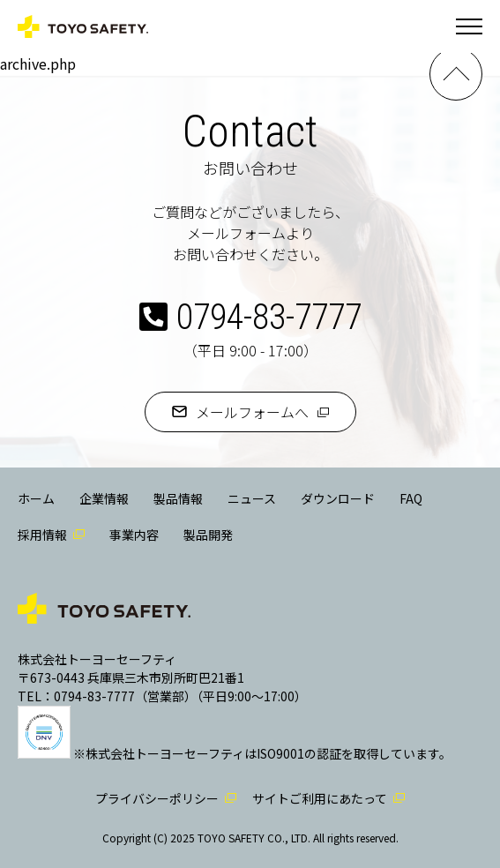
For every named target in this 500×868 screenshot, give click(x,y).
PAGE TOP (456, 74)
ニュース (252, 498)
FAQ (411, 498)
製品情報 (178, 498)
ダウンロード (338, 498)
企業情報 (104, 498)
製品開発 (208, 535)
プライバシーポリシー (157, 798)
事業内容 (134, 535)
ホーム (36, 498)
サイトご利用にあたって (320, 798)
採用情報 (42, 535)
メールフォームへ (252, 412)
